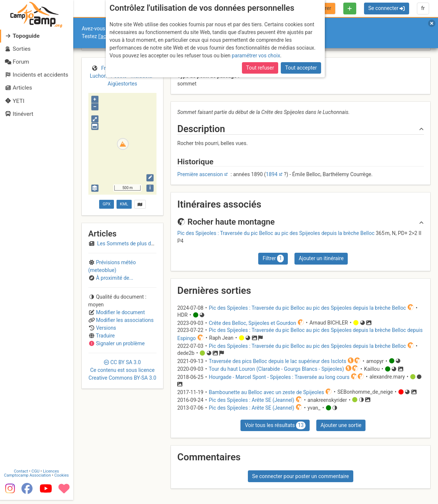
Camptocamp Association (28, 475)
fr (423, 8)
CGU (36, 471)
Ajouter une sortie (341, 425)
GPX (106, 204)
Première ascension (200, 174)
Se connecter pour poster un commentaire (301, 476)
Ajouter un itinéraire (321, 258)
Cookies (62, 475)
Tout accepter (301, 68)
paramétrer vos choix (256, 56)
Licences (52, 471)
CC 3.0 (122, 370)
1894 (272, 174)
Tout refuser (260, 68)
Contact (21, 471)
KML (124, 204)
